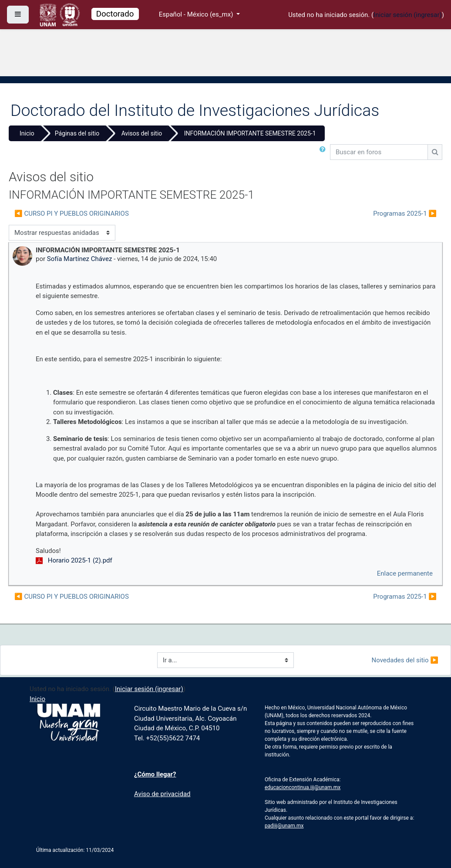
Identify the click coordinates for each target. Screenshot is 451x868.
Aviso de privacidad (162, 794)
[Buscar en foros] (379, 152)
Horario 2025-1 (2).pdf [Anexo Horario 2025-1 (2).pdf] (74, 560)
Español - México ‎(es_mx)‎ (197, 14)
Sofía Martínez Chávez (80, 259)
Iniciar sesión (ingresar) (408, 15)
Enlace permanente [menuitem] (405, 573)
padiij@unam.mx (284, 826)
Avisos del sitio (142, 133)
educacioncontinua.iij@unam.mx (303, 787)
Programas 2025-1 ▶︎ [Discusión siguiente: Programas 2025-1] (405, 214)
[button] (324, 152)
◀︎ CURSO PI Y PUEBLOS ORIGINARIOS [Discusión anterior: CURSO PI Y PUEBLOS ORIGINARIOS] (72, 214)
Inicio (27, 133)
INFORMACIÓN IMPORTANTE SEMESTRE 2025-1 (250, 133)
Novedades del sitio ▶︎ (405, 660)
